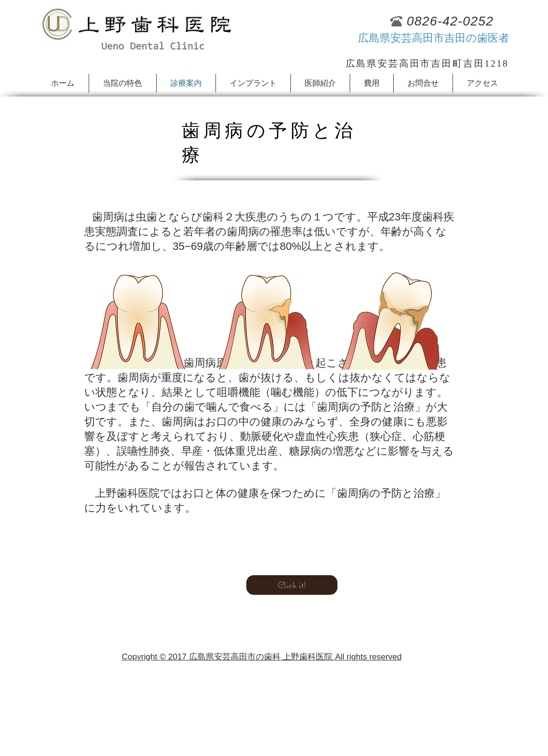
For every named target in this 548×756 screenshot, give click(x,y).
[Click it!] (292, 585)
